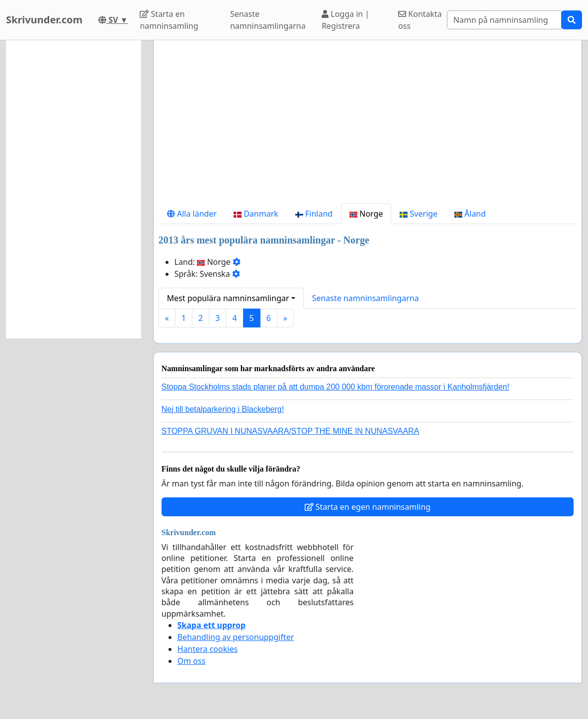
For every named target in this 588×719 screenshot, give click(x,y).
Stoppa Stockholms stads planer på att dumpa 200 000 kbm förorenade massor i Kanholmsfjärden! (336, 387)
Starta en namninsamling (169, 20)
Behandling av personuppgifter (236, 637)
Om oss (192, 661)
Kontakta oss (420, 20)
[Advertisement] (368, 126)
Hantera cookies (208, 649)
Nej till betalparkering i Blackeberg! (223, 409)
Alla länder (192, 214)
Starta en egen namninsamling (368, 507)
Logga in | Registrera (345, 20)
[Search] (504, 20)
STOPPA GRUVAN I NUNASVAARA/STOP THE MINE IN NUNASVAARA (291, 431)
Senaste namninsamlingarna (268, 20)
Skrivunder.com (44, 20)
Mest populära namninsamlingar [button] (228, 298)
